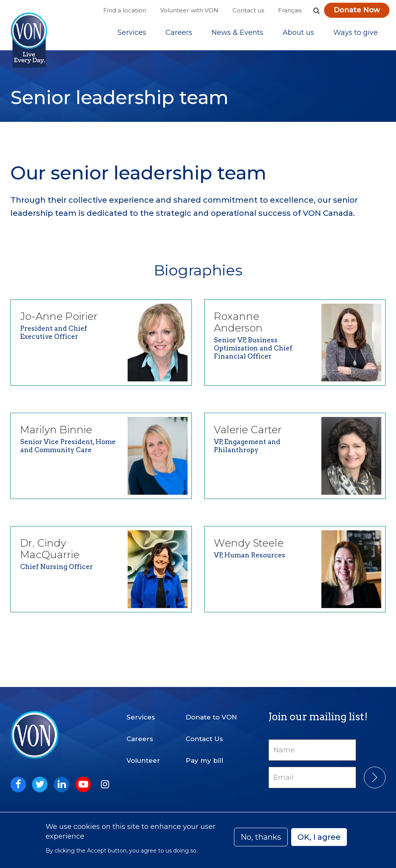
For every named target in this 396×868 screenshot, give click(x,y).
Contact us (248, 10)
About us (298, 34)
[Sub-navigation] (132, 34)
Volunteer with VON (189, 10)
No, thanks (261, 837)
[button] (316, 10)
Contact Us (204, 739)
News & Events (237, 34)
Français (290, 10)
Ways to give (356, 34)
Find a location (125, 10)
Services (132, 34)
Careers (179, 34)
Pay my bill (204, 760)
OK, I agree (319, 837)
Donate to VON (211, 717)
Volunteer (143, 760)
